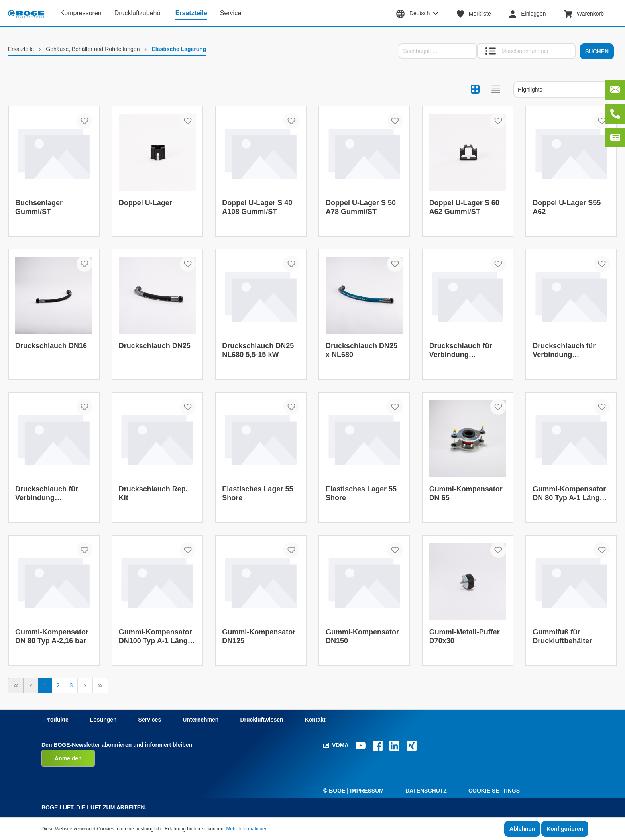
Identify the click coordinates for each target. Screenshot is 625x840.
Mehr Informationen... (249, 829)
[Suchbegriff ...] (438, 51)
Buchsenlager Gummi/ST (39, 207)
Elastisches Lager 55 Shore (257, 493)
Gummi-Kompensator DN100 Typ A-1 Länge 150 (155, 637)
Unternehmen (200, 720)
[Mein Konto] (532, 14)
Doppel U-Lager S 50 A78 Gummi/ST (361, 207)
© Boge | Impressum (354, 791)
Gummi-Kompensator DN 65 (466, 493)
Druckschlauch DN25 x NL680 (362, 350)
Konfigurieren (565, 829)
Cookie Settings (494, 791)
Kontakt (315, 720)
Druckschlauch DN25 (155, 346)
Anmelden (68, 758)
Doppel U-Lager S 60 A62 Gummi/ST (464, 207)
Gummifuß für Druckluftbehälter (562, 636)
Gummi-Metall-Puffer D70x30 (465, 636)
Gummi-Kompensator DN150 (362, 636)
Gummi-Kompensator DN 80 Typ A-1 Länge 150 (569, 494)
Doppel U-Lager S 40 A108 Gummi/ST (257, 207)
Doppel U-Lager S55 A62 (567, 207)
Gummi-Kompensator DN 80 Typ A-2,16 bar (52, 636)
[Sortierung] (565, 89)
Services (150, 720)
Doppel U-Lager (145, 203)
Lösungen (103, 720)
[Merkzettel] (478, 14)
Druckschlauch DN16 (51, 346)
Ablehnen (522, 829)
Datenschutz (426, 791)
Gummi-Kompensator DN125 (259, 636)
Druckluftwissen (261, 720)
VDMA (337, 745)
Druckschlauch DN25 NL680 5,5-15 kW (258, 350)
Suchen (597, 51)
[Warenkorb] (588, 14)
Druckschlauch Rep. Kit (153, 493)
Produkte (56, 720)
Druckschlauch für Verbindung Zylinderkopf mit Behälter (461, 350)
